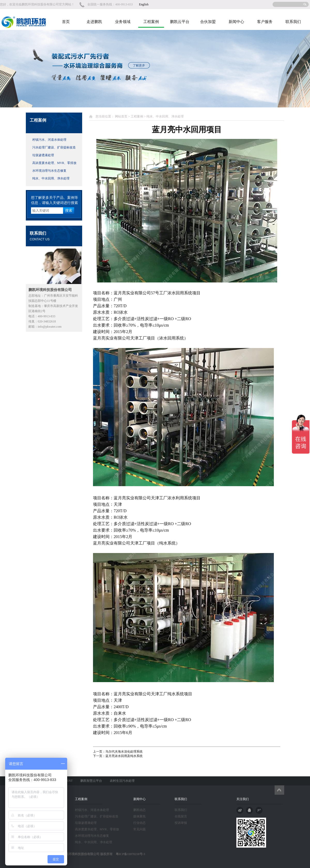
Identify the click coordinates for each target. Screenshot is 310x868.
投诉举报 (181, 823)
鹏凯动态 (139, 810)
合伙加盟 (208, 22)
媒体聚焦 (139, 816)
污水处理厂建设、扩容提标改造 (54, 147)
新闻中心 (236, 22)
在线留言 (181, 816)
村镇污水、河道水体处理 (49, 140)
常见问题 (139, 829)
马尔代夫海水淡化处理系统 (124, 752)
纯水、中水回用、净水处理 (51, 178)
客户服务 (265, 22)
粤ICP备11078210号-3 (129, 854)
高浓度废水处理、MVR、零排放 (54, 163)
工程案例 (151, 22)
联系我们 (293, 22)
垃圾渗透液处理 (43, 155)
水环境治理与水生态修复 (49, 171)
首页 (66, 22)
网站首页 (121, 116)
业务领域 (123, 22)
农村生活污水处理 (122, 781)
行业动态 (139, 823)
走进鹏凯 (94, 22)
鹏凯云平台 (180, 22)
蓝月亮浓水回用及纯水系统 (124, 756)
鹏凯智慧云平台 (91, 781)
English (144, 4)
